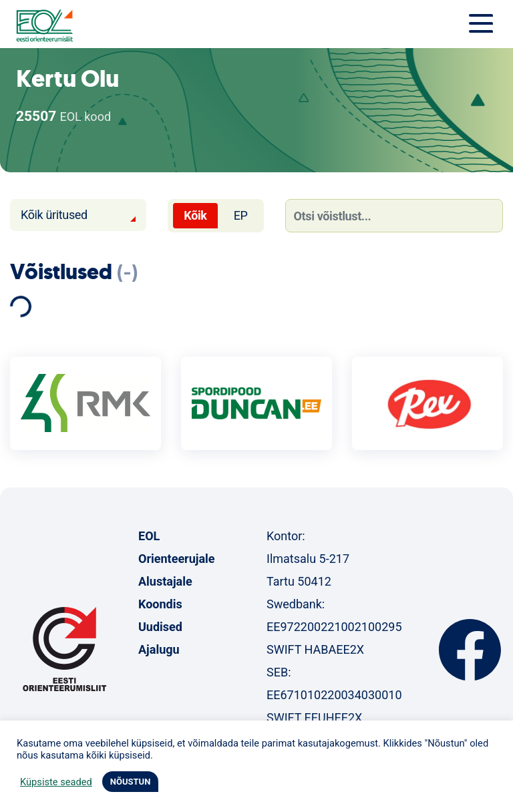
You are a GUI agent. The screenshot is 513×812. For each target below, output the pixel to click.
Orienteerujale (177, 559)
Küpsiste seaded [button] (56, 782)
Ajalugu (159, 649)
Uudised (160, 627)
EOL (149, 536)
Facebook (470, 650)
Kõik (195, 215)
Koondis (160, 604)
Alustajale (165, 581)
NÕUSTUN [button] (131, 782)
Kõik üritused (54, 215)
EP (241, 215)
